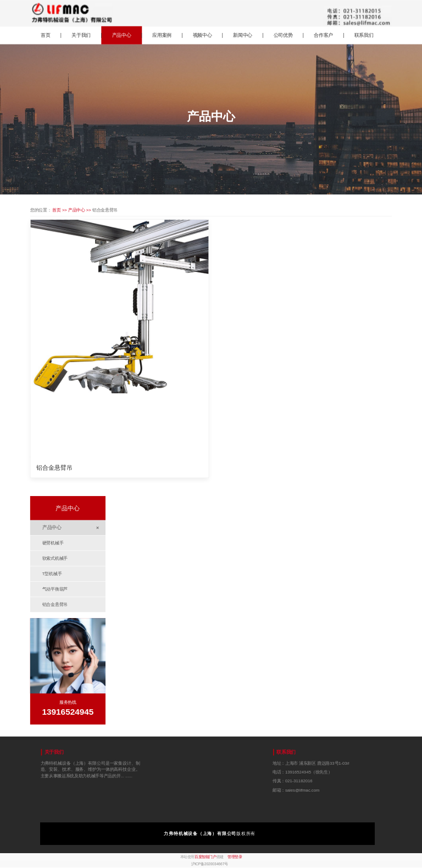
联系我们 (364, 35)
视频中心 (202, 35)
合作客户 (323, 35)
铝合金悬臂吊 (54, 468)
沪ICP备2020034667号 (210, 864)
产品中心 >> (80, 210)
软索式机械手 (55, 558)
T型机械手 (52, 574)
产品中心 (122, 35)
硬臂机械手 (53, 543)
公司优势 (283, 35)
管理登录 (235, 857)
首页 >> (60, 210)
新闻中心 (243, 35)
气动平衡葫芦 (55, 589)
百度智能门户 (205, 857)
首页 (46, 35)
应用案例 (162, 35)
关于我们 (81, 35)
